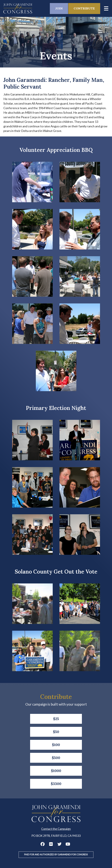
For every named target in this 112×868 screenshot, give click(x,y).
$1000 (56, 771)
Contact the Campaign (56, 829)
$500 (56, 758)
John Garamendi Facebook (43, 844)
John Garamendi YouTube (68, 844)
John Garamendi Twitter (59, 844)
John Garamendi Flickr (51, 844)
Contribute (84, 8)
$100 (56, 745)
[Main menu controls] (106, 8)
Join (59, 8)
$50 (56, 732)
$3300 (56, 784)
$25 (56, 719)
